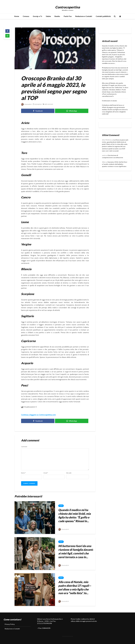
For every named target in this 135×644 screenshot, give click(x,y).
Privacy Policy (10, 624)
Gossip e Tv (37, 16)
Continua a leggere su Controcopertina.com (38, 415)
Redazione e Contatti (84, 16)
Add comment (49, 104)
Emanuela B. (27, 104)
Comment (24, 447)
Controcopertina (68, 7)
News (61, 506)
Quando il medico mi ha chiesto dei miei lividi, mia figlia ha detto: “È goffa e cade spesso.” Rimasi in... (74, 515)
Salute (48, 16)
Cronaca (26, 16)
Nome (23, 473)
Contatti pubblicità (103, 16)
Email (46, 473)
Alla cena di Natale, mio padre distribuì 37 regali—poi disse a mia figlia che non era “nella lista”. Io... (75, 587)
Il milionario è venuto (109, 101)
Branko (57, 16)
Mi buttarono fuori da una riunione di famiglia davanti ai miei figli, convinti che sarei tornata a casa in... (76, 551)
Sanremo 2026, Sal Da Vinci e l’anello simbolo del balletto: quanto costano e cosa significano (115, 164)
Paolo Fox (68, 16)
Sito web (69, 473)
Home (17, 16)
